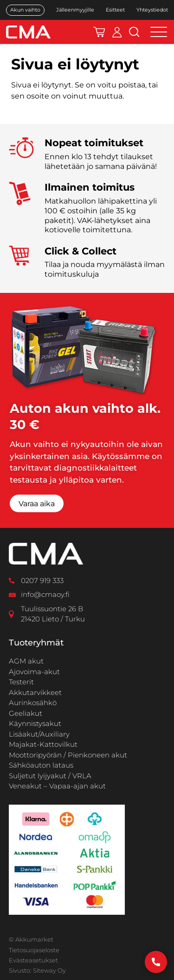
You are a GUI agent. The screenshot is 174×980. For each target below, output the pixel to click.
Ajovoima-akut (34, 672)
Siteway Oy (49, 970)
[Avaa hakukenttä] (134, 32)
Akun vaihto (25, 10)
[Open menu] (159, 32)
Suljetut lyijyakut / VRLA (50, 776)
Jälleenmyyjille (75, 10)
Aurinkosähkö (33, 703)
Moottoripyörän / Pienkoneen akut (68, 755)
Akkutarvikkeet (35, 692)
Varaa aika (37, 504)
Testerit (21, 682)
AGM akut (26, 661)
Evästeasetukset (33, 960)
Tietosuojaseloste (34, 950)
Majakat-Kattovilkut (43, 744)
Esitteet (115, 10)
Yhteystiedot (152, 10)
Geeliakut (26, 713)
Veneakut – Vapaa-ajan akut (57, 786)
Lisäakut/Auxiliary (39, 734)
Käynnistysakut (35, 723)
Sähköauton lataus (41, 765)
